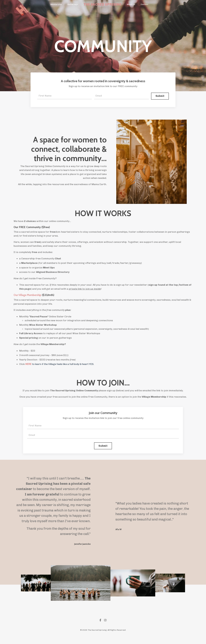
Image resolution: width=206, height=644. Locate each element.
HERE (28, 366)
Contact (144, 4)
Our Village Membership (28, 296)
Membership (56, 4)
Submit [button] (160, 96)
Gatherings (73, 4)
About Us (131, 4)
